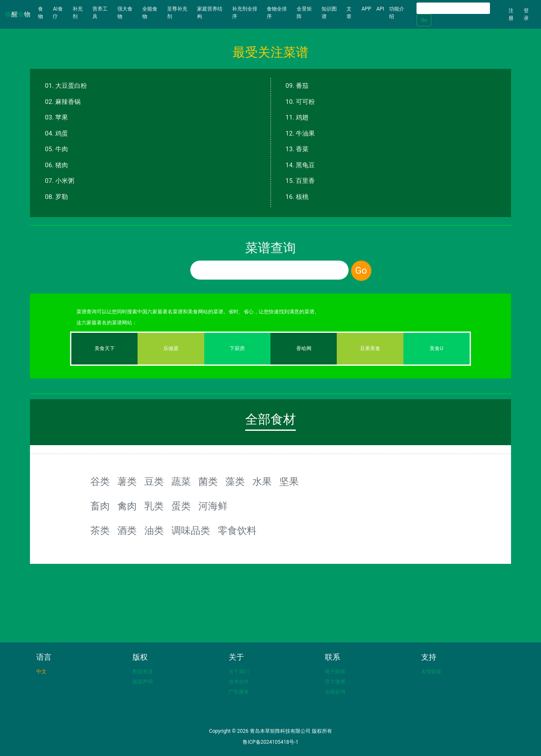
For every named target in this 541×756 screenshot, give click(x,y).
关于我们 (239, 672)
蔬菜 (181, 481)
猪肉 (62, 165)
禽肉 (127, 506)
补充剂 (78, 13)
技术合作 (239, 682)
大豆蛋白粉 (71, 86)
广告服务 (239, 692)
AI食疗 (58, 13)
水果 (262, 481)
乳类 (154, 506)
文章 (349, 13)
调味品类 (191, 530)
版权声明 (143, 682)
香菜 (302, 149)
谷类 (100, 481)
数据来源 (143, 672)
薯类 (127, 481)
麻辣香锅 (68, 102)
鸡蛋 (62, 133)
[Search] (453, 8)
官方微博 (335, 682)
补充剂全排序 (245, 13)
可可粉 (305, 102)
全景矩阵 (304, 13)
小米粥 (65, 181)
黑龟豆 (305, 165)
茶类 (100, 530)
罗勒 (62, 197)
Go (424, 20)
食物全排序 (277, 13)
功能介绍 (397, 13)
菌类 (208, 481)
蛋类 (181, 506)
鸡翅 (302, 117)
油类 (154, 530)
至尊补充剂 (177, 13)
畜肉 (100, 506)
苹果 (62, 117)
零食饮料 (237, 530)
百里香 (305, 181)
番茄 (302, 86)
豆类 (154, 481)
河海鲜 (213, 506)
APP (367, 9)
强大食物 (125, 13)
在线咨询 (335, 692)
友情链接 (431, 672)
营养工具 (100, 13)
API (380, 9)
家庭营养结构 (210, 13)
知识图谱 (329, 13)
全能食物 (150, 13)
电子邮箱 (335, 672)
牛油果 (305, 133)
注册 (511, 14)
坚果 (289, 481)
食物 (44, 13)
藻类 (235, 481)
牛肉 (62, 149)
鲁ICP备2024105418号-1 (270, 742)
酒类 (127, 530)
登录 (526, 14)
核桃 (302, 197)
